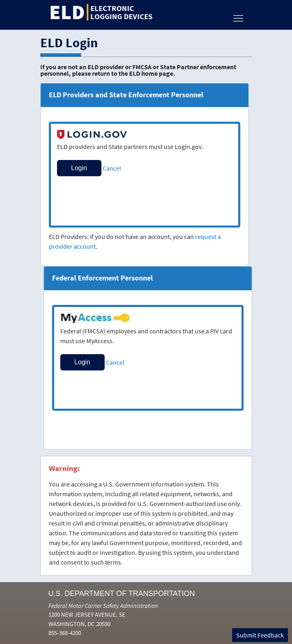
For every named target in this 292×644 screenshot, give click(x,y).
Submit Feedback (260, 635)
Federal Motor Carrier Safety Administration (103, 606)
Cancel (112, 168)
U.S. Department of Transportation (122, 594)
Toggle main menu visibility (239, 16)
